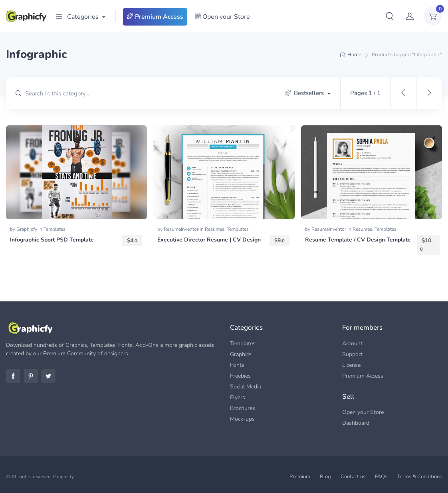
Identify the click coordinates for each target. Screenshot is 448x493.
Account (352, 344)
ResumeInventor (182, 229)
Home (354, 55)
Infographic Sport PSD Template (52, 240)
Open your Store (222, 17)
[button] (390, 16)
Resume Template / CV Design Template (358, 240)
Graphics (241, 354)
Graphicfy (27, 229)
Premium (300, 477)
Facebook (13, 376)
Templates (55, 229)
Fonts (237, 365)
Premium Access (155, 17)
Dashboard (356, 423)
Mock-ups (242, 419)
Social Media (246, 387)
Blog (325, 477)
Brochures (243, 408)
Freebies (240, 376)
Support (352, 354)
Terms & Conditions (419, 477)
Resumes (215, 229)
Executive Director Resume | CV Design (209, 240)
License (351, 365)
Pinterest (31, 376)
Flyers (238, 397)
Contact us (353, 477)
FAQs (381, 477)
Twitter (48, 376)
